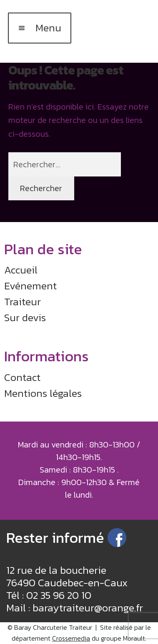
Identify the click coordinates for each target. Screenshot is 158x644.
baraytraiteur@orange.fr (88, 608)
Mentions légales (43, 393)
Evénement (30, 286)
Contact (22, 377)
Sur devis (25, 317)
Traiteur (23, 302)
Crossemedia (71, 638)
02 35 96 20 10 (59, 595)
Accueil (21, 270)
